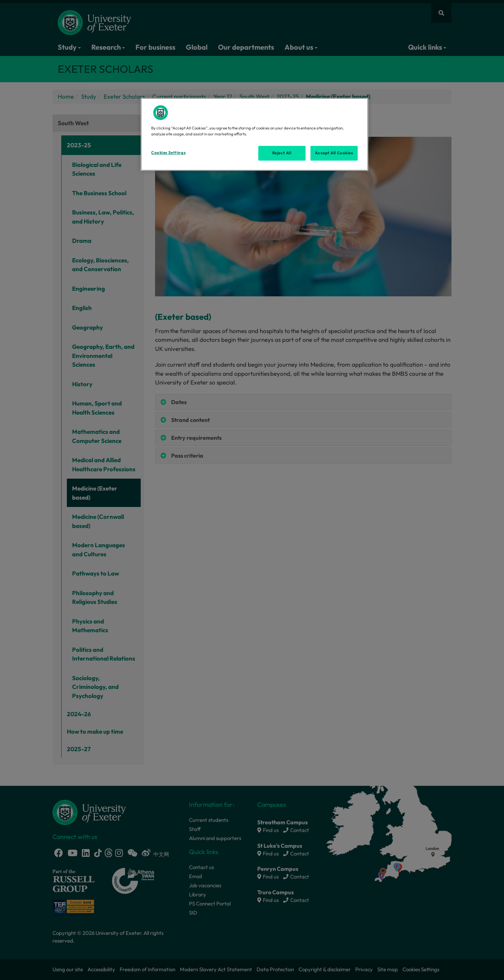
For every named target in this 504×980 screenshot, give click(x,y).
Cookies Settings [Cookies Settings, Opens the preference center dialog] (168, 153)
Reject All (282, 153)
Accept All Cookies (334, 153)
